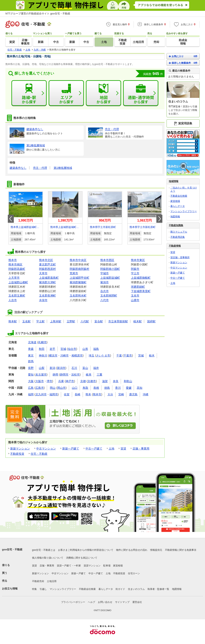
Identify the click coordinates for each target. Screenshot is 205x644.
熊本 (88, 394)
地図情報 (175, 217)
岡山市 (61, 388)
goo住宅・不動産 (12, 549)
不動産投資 (17, 454)
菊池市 (105, 282)
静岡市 (64, 375)
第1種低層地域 (63, 168)
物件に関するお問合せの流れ (132, 550)
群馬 (31, 361)
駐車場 (107, 566)
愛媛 (129, 388)
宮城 (63, 349)
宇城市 (105, 273)
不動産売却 (38, 581)
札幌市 (42, 342)
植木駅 (138, 321)
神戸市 (70, 381)
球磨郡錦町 (138, 287)
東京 (31, 355)
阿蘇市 (135, 269)
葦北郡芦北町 (47, 264)
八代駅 (85, 321)
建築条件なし (18, 168)
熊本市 (13, 260)
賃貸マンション (92, 566)
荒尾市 (74, 273)
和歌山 (128, 381)
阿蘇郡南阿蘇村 (79, 269)
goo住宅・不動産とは (44, 550)
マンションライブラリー (184, 211)
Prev (11, 219)
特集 (34, 589)
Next (159, 219)
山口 (75, 388)
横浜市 (53, 355)
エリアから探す (66, 93)
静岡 (55, 375)
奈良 (116, 381)
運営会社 (137, 602)
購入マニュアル (179, 232)
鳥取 (85, 388)
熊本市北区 (46, 260)
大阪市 (40, 381)
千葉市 (128, 355)
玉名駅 (26, 321)
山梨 (42, 368)
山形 (85, 349)
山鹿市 (135, 300)
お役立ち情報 (10, 589)
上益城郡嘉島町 (49, 278)
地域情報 (174, 181)
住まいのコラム (136, 589)
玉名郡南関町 (109, 296)
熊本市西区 (107, 260)
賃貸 (123, 449)
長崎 (77, 394)
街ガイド (120, 589)
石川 (74, 368)
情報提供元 (156, 550)
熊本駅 (13, 321)
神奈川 (43, 355)
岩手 (52, 349)
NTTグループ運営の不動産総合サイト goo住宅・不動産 (38, 14)
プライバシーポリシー (73, 602)
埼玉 (91, 355)
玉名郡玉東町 (17, 296)
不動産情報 (175, 246)
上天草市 (14, 278)
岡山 (53, 388)
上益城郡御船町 (141, 278)
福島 (96, 349)
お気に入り (183, 56)
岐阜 (89, 375)
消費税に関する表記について (82, 558)
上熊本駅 (56, 321)
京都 (83, 381)
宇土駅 (40, 321)
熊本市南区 (15, 264)
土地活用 (52, 581)
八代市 (105, 300)
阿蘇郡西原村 (47, 269)
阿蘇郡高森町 (17, 269)
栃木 (152, 355)
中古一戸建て (94, 449)
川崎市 (64, 355)
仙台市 (72, 349)
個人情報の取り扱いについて (48, 558)
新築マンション (20, 449)
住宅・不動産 (39, 454)
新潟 (52, 368)
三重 (99, 375)
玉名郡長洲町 (47, 296)
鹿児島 (133, 394)
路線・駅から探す (29, 93)
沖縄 (146, 394)
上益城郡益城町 (110, 278)
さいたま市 (103, 355)
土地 (112, 449)
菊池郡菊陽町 (78, 282)
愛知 (31, 375)
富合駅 (99, 321)
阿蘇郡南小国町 (110, 269)
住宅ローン (134, 573)
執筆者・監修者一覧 (158, 589)
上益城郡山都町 (18, 282)
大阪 (31, 381)
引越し (43, 589)
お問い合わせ (105, 602)
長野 (31, 368)
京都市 (92, 381)
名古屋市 (41, 375)
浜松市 (75, 375)
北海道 (32, 342)
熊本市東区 (138, 260)
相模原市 (77, 355)
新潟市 (61, 368)
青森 (31, 349)
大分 (110, 394)
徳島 (107, 388)
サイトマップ (122, 602)
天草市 (43, 273)
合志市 (105, 291)
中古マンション (46, 449)
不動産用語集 (178, 237)
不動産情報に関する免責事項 (181, 550)
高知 (140, 388)
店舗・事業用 (141, 449)
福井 (96, 368)
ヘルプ (91, 602)
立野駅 (71, 321)
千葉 (119, 355)
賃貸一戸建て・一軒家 (69, 566)
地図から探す (104, 93)
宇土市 (135, 273)
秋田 (42, 349)
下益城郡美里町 (141, 291)
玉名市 (135, 296)
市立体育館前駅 (118, 321)
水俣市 (43, 300)
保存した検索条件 (183, 63)
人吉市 (13, 300)
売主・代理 (40, 168)
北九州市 (41, 394)
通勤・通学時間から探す (141, 93)
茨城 (141, 355)
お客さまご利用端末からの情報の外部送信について (86, 550)
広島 (31, 388)
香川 (118, 388)
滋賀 (105, 381)
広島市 (40, 388)
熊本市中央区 (78, 260)
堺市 (49, 381)
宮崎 (121, 394)
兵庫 (61, 381)
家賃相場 (175, 201)
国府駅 (151, 321)
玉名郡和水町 (78, 296)
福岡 (31, 394)
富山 (85, 368)
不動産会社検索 (179, 196)
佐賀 (67, 394)
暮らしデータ (178, 206)
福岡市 (54, 394)
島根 (96, 388)
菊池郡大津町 (47, 282)
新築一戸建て (71, 449)
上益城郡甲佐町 (79, 278)
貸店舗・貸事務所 (180, 257)
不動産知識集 (176, 225)
